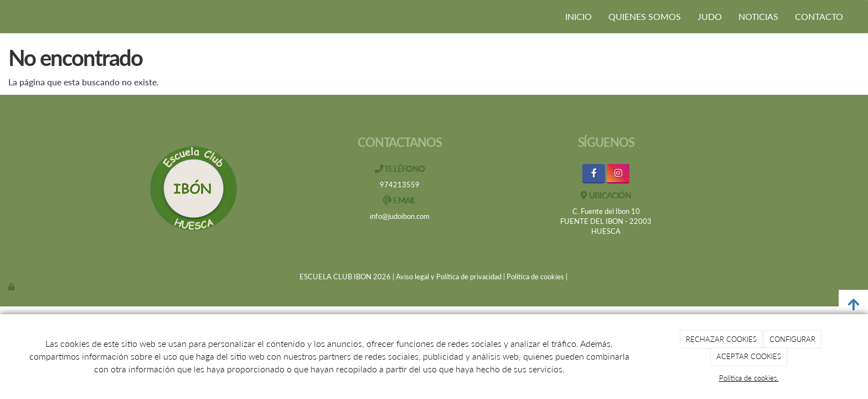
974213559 (400, 185)
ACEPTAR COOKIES (749, 356)
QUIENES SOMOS (645, 16)
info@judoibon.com (400, 216)
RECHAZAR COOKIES (721, 339)
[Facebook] (594, 174)
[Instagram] (618, 174)
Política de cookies (535, 277)
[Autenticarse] (12, 287)
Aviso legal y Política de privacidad (449, 277)
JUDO (710, 16)
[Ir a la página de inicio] (6, 17)
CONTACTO (819, 16)
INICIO (578, 16)
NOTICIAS (758, 16)
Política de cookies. (749, 378)
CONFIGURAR (792, 339)
